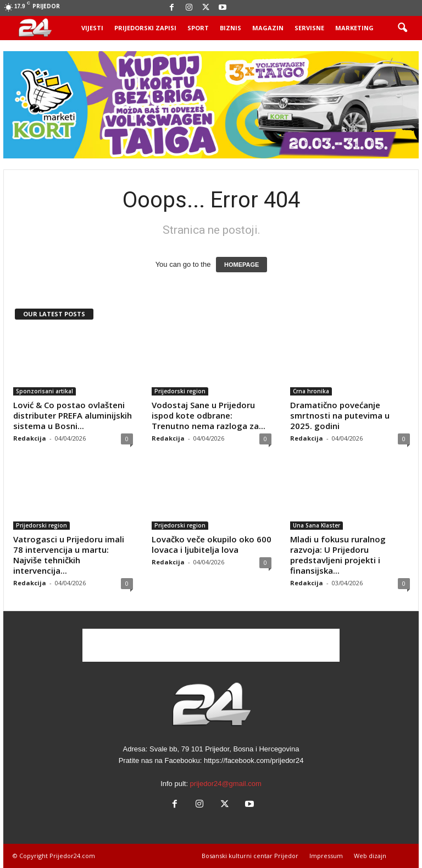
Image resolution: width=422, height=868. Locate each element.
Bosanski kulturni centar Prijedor (250, 856)
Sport (198, 28)
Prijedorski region (180, 391)
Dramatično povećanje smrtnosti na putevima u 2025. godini (340, 415)
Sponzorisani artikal (45, 391)
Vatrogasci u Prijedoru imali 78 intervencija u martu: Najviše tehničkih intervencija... (69, 555)
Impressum (326, 856)
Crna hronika (311, 391)
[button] (402, 28)
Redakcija (30, 438)
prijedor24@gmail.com (226, 784)
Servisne (309, 28)
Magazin (268, 28)
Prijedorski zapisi (145, 28)
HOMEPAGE (241, 265)
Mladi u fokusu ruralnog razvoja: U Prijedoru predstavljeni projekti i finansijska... (338, 555)
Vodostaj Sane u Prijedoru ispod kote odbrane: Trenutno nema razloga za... (209, 415)
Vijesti (92, 28)
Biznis (231, 28)
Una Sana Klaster (316, 525)
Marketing (354, 28)
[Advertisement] (211, 645)
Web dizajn (370, 856)
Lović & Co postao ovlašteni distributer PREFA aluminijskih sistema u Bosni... (73, 415)
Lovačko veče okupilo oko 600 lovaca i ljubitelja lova (212, 544)
